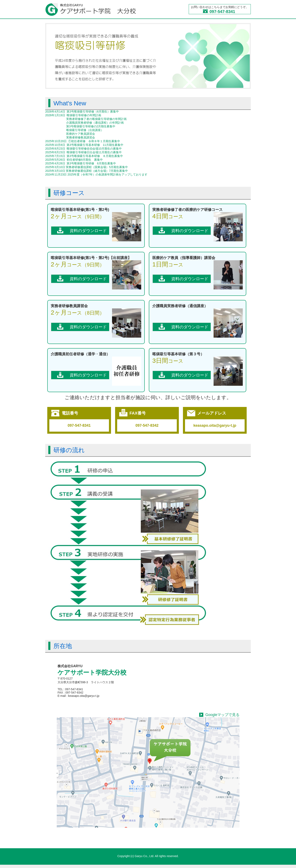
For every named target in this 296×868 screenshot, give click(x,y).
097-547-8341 (222, 12)
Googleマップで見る (222, 715)
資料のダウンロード (88, 231)
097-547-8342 (147, 425)
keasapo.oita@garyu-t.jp (215, 425)
